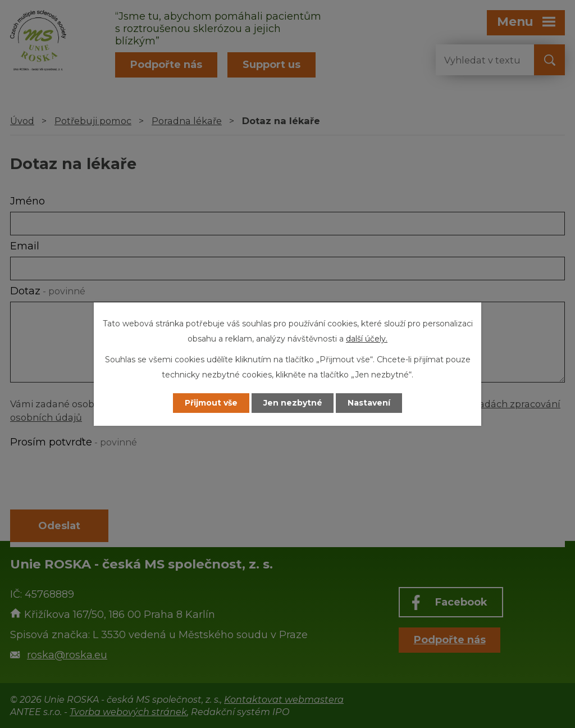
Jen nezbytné (293, 403)
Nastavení (369, 403)
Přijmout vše (211, 403)
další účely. (367, 339)
